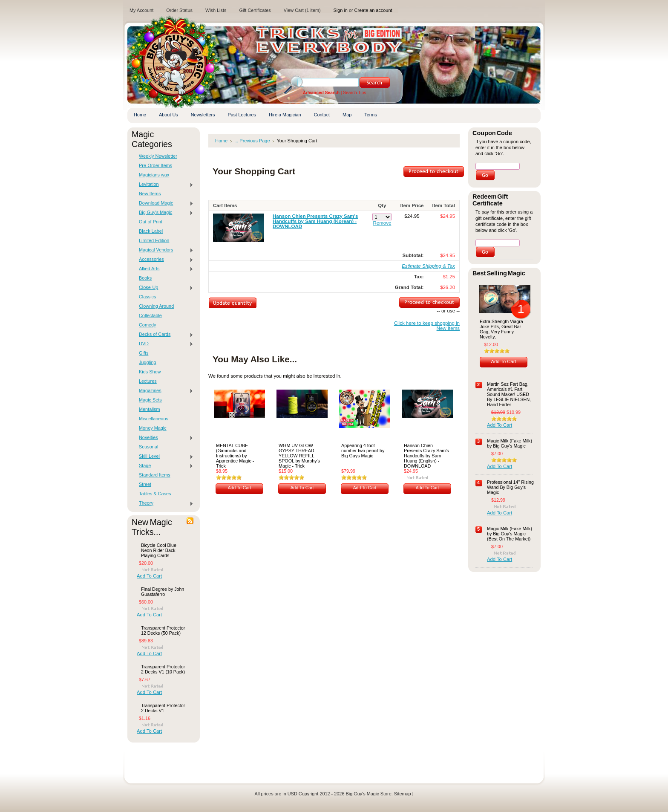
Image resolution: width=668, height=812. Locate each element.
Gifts (144, 353)
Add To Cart (149, 576)
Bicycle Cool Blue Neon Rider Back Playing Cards (159, 550)
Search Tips (354, 93)
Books (145, 278)
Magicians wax (154, 175)
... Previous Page (252, 141)
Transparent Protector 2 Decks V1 (163, 708)
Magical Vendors (164, 250)
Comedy (148, 325)
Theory (164, 503)
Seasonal (148, 447)
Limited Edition (154, 240)
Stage (164, 466)
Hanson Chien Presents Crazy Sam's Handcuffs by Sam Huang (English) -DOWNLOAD (426, 456)
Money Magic (153, 428)
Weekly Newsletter (158, 156)
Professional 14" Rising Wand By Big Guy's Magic (510, 487)
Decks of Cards (164, 335)
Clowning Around (156, 306)
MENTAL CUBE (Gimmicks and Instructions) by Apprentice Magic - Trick (235, 456)
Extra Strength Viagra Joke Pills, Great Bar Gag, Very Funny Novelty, (501, 329)
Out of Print (151, 222)
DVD (164, 344)
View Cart (302, 10)
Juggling (148, 362)
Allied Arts (164, 269)
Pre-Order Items (155, 165)
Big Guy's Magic (164, 213)
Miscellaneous (154, 419)
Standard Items (155, 475)
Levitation (164, 185)
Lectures (148, 381)
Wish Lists (216, 10)
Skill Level (164, 457)
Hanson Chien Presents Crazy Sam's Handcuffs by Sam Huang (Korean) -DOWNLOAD (315, 221)
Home (221, 141)
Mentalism (150, 409)
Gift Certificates (255, 10)
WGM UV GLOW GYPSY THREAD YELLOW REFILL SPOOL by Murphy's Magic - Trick (299, 456)
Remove (382, 223)
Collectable (150, 315)
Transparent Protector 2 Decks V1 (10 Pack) (163, 669)
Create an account (373, 10)
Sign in (341, 10)
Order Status (179, 10)
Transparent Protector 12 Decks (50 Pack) (163, 630)
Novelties (164, 438)
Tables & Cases (155, 494)
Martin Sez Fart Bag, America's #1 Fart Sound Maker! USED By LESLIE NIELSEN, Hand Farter (509, 394)
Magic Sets (150, 400)
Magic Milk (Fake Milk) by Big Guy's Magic (510, 443)
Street (145, 484)
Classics (147, 297)
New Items (150, 194)
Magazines (164, 391)
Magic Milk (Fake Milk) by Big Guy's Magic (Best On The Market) (510, 534)
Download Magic (164, 203)
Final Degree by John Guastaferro (163, 592)
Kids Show (150, 372)
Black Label (151, 231)
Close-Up (164, 288)
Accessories (164, 260)
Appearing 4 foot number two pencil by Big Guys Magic (363, 451)
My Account (141, 10)
